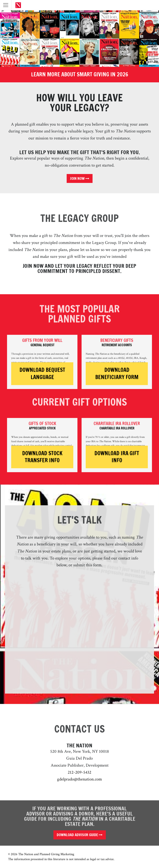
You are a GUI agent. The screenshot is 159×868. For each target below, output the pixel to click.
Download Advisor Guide (80, 835)
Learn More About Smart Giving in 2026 (80, 74)
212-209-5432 (79, 772)
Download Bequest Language (42, 374)
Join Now (80, 178)
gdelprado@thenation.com (79, 779)
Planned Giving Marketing (57, 854)
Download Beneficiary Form (117, 374)
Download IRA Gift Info (117, 457)
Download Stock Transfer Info (42, 457)
